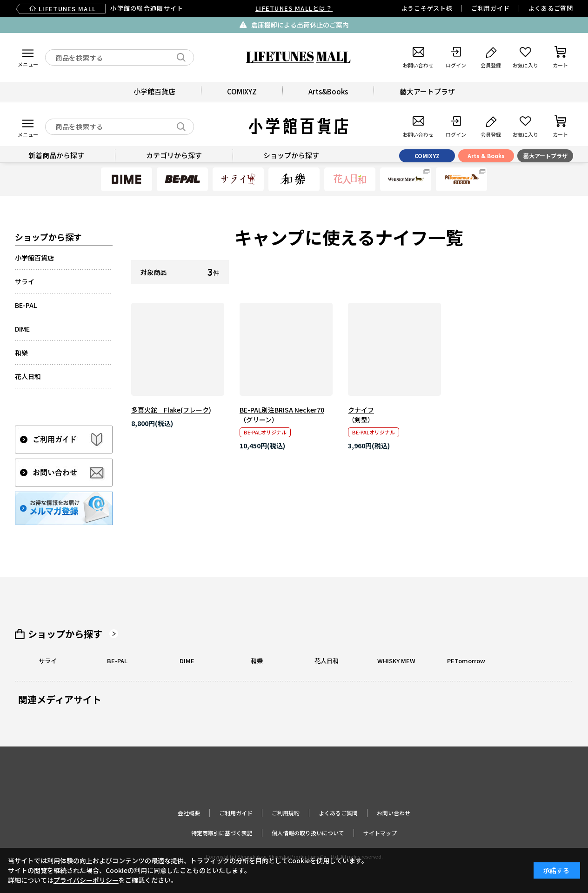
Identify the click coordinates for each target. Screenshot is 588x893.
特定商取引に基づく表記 (222, 833)
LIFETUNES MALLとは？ (294, 8)
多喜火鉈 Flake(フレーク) (171, 410)
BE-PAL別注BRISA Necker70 (282, 410)
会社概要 (189, 813)
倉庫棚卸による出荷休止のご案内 (300, 25)
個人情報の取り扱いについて (308, 833)
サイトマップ (380, 833)
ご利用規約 (286, 813)
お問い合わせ (394, 813)
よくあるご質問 (551, 8)
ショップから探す (65, 634)
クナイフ (361, 410)
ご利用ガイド (491, 8)
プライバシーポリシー (86, 880)
